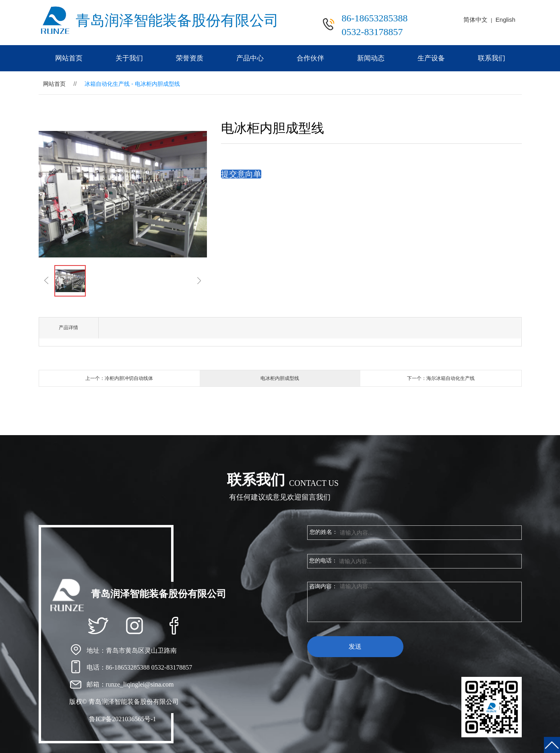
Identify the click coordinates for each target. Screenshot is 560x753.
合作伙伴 (310, 58)
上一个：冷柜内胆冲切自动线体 (119, 378)
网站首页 (69, 58)
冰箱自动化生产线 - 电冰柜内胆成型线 (132, 84)
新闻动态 (371, 58)
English (505, 20)
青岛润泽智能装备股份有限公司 (177, 21)
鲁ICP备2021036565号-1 (122, 719)
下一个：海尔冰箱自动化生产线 (441, 378)
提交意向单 (241, 174)
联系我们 (492, 58)
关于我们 (129, 58)
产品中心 (250, 58)
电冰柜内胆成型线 (280, 378)
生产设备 (431, 58)
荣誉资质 (190, 58)
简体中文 (475, 20)
